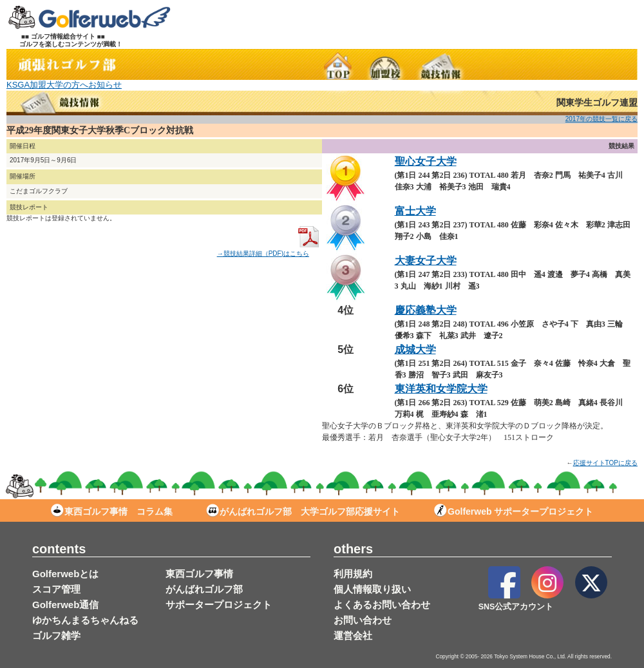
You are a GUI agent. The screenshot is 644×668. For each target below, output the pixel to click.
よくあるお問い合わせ (382, 605)
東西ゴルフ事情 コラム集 (112, 511)
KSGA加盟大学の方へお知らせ (64, 85)
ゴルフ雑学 (56, 635)
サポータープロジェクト (219, 605)
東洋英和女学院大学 (441, 389)
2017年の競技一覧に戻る (601, 119)
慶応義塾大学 (426, 310)
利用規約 (353, 574)
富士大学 (415, 211)
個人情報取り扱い (372, 589)
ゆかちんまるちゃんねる (85, 620)
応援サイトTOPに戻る (605, 463)
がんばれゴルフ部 (204, 589)
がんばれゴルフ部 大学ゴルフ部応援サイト (303, 511)
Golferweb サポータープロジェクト (514, 511)
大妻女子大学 (426, 261)
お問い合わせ (363, 620)
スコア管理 (56, 589)
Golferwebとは (65, 574)
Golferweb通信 (65, 605)
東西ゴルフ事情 (199, 574)
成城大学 (415, 349)
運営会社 (353, 635)
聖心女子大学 (426, 161)
